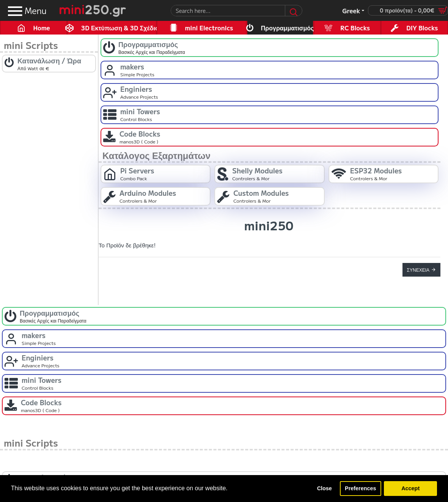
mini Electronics (209, 28)
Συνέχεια (418, 270)
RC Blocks (355, 28)
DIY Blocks (422, 28)
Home (41, 28)
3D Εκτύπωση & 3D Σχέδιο (119, 28)
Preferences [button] (360, 488)
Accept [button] (410, 488)
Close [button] (325, 488)
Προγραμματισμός (287, 28)
